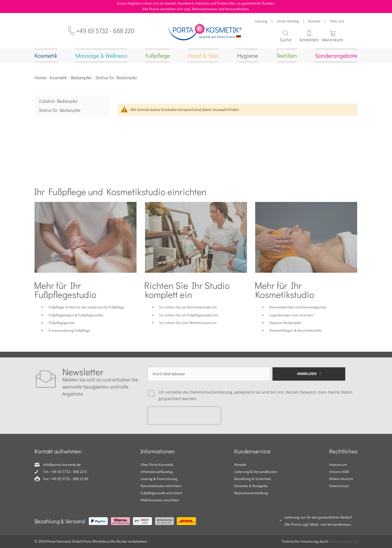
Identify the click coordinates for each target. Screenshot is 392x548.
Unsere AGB (339, 472)
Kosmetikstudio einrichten (161, 486)
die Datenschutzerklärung (208, 392)
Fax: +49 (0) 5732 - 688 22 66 (66, 479)
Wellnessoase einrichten (160, 500)
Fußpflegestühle (91, 316)
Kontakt (314, 21)
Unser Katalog (288, 21)
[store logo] (205, 31)
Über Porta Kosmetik (157, 465)
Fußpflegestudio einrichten (161, 493)
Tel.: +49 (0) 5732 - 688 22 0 (65, 472)
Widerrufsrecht (341, 479)
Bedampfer (81, 78)
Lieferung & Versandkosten (256, 472)
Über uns (337, 21)
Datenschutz (339, 486)
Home (40, 78)
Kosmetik (58, 78)
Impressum (338, 465)
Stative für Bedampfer (60, 111)
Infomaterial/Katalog (157, 472)
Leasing (261, 21)
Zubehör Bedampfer (58, 102)
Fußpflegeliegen (61, 316)
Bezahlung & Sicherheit (253, 479)
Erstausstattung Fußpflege (69, 331)
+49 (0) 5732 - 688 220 (105, 31)
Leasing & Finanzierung (159, 479)
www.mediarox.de (343, 541)
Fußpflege (57, 308)
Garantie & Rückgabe (251, 486)
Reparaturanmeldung (251, 493)
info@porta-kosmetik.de (62, 465)
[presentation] (184, 416)
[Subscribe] (309, 374)
